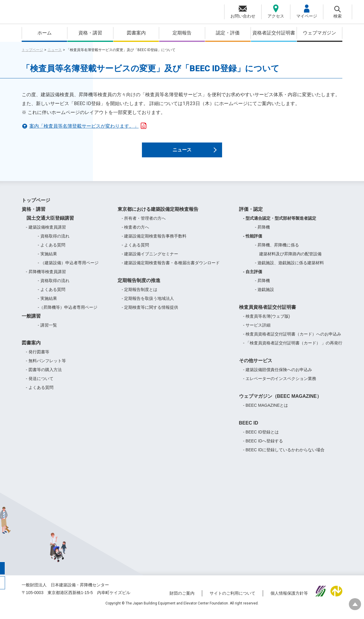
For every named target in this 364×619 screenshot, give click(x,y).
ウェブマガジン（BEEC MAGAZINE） (280, 402)
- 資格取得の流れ (54, 242)
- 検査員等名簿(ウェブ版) (267, 322)
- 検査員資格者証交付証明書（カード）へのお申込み (292, 340)
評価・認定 (251, 215)
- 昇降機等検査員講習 (46, 278)
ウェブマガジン (319, 33)
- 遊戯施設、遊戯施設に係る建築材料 (290, 269)
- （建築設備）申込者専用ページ (68, 269)
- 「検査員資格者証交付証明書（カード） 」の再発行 (293, 349)
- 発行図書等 (38, 358)
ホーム (45, 33)
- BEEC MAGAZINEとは (266, 411)
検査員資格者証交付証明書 (268, 313)
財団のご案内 (182, 599)
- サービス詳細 (257, 331)
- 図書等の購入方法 (44, 376)
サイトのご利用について (232, 599)
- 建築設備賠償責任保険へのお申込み (278, 376)
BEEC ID (249, 429)
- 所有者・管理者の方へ (144, 224)
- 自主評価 (253, 278)
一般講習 (31, 322)
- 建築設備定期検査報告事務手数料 (154, 242)
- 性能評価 (253, 242)
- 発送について (40, 385)
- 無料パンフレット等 (46, 367)
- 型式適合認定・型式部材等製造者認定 (280, 224)
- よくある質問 (52, 251)
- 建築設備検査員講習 (46, 233)
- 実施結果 (47, 260)
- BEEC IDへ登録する (263, 447)
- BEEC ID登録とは (261, 438)
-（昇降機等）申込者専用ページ (68, 314)
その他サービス (256, 367)
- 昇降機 (263, 233)
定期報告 (182, 33)
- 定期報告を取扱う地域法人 (148, 305)
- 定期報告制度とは (140, 296)
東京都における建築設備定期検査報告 (158, 215)
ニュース (55, 50)
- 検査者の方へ (136, 233)
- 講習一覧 (47, 331)
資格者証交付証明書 (274, 33)
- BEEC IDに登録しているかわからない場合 (284, 456)
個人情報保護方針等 (289, 599)
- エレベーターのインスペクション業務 (280, 385)
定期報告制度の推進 (139, 287)
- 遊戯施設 (265, 296)
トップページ (32, 50)
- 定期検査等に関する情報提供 (150, 314)
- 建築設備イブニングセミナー (150, 260)
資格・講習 (90, 33)
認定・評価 (228, 33)
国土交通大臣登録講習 (48, 224)
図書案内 (136, 33)
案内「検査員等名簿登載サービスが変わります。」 (88, 125)
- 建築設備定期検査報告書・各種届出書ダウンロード (171, 269)
